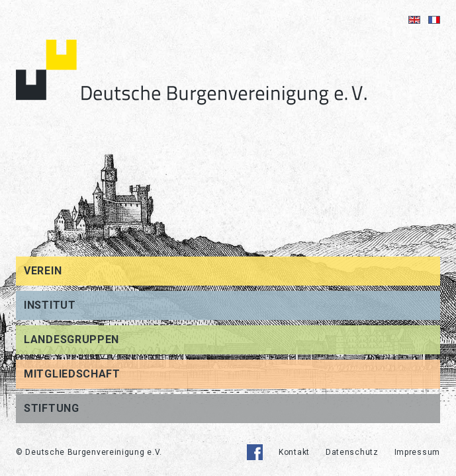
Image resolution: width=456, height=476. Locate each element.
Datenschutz (352, 452)
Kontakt (294, 452)
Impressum (417, 452)
